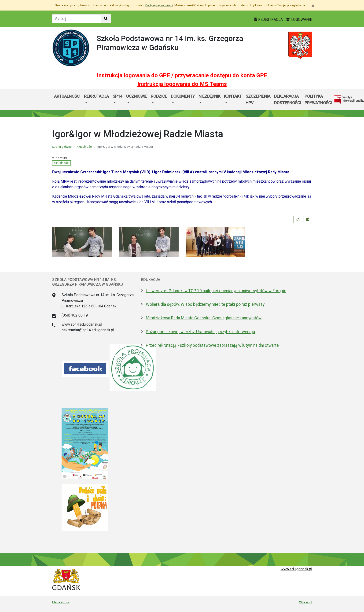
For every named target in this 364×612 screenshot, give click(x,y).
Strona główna (62, 147)
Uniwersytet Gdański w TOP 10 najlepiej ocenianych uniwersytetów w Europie (216, 291)
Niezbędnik (209, 96)
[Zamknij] (313, 6)
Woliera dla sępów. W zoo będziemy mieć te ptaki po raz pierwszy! (206, 304)
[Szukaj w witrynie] (106, 19)
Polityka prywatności (318, 99)
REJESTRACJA (269, 20)
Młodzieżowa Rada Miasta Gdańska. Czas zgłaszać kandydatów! (204, 318)
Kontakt (233, 96)
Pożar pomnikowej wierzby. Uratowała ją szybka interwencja (200, 332)
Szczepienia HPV (258, 99)
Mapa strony (61, 602)
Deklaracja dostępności (287, 99)
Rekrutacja (96, 96)
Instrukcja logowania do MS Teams (182, 84)
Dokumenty (183, 96)
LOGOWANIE (299, 20)
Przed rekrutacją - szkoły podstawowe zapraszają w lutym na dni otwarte (212, 345)
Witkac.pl (306, 602)
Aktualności (67, 96)
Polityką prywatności (159, 5)
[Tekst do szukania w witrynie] (77, 19)
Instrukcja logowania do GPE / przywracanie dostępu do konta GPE (182, 75)
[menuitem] (96, 99)
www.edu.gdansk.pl (296, 569)
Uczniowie (137, 96)
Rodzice (159, 96)
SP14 (118, 96)
